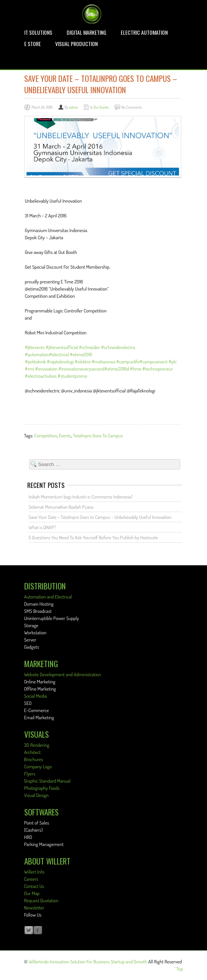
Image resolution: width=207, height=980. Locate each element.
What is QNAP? (43, 527)
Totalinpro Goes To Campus (98, 435)
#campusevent (153, 362)
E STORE (33, 44)
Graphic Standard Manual (47, 781)
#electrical (59, 354)
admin (73, 107)
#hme (135, 369)
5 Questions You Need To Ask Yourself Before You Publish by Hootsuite (93, 537)
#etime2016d (117, 369)
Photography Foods (42, 788)
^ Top (179, 969)
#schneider (89, 347)
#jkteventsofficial (62, 347)
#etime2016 (81, 354)
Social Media (36, 696)
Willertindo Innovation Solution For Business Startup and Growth (88, 962)
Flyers (30, 774)
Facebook (38, 931)
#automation (37, 354)
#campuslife (128, 362)
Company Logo (38, 766)
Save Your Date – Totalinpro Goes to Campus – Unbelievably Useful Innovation (100, 517)
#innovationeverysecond (81, 369)
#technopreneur (158, 369)
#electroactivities (41, 376)
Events (65, 435)
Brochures (34, 759)
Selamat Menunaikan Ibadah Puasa (61, 507)
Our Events (101, 107)
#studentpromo (72, 376)
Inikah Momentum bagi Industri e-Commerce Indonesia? (81, 497)
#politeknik (36, 362)
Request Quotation (41, 900)
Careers (31, 879)
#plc (173, 362)
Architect (33, 752)
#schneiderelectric (118, 347)
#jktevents (35, 347)
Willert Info (34, 872)
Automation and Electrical (48, 597)
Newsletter (34, 908)
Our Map (32, 893)
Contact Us (34, 886)
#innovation (46, 369)
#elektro (82, 362)
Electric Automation (144, 32)
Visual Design (37, 795)
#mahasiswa (103, 362)
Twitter (29, 931)
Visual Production (76, 44)
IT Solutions (38, 32)
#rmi (30, 369)
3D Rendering (37, 745)
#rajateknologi (60, 362)
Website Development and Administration (63, 674)
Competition (45, 435)
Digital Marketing (86, 32)
